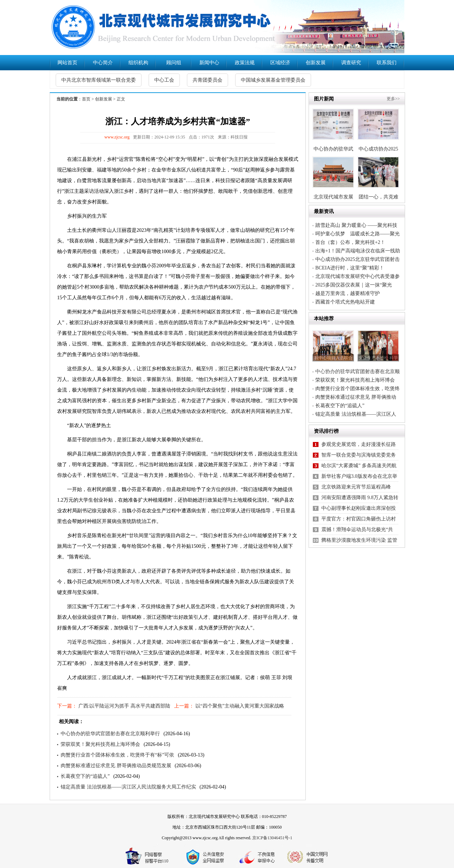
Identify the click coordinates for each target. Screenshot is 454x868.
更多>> (393, 99)
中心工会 (164, 80)
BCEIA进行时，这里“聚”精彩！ (350, 268)
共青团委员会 (207, 80)
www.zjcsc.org (117, 137)
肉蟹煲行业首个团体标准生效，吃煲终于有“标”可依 (117, 755)
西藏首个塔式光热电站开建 (345, 302)
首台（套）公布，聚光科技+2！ (350, 242)
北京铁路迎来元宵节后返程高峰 (356, 487)
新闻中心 (209, 63)
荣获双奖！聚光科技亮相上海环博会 (100, 744)
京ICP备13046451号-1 (272, 838)
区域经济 (280, 63)
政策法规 (245, 63)
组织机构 (138, 63)
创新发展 (316, 63)
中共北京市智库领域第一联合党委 (99, 80)
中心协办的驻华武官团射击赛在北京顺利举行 (110, 734)
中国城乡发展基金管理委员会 (273, 80)
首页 (86, 99)
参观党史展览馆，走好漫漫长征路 (359, 444)
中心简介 (103, 63)
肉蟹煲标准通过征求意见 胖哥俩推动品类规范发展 (116, 766)
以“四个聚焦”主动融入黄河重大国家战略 (239, 706)
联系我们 (387, 63)
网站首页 (67, 63)
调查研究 (351, 63)
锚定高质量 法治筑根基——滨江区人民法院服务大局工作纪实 (128, 787)
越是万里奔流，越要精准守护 (348, 293)
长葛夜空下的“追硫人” (85, 776)
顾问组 (174, 63)
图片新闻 (324, 99)
